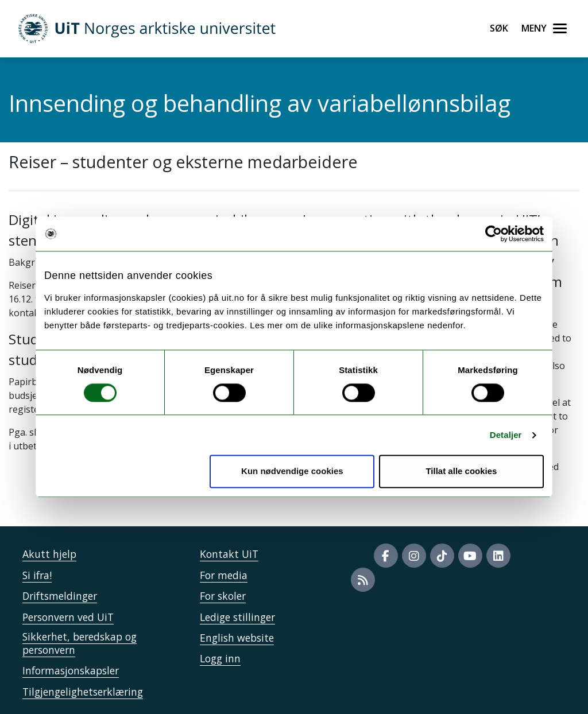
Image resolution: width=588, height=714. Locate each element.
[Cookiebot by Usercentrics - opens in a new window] (494, 234)
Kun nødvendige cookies (292, 472)
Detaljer (506, 435)
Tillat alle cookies (461, 472)
